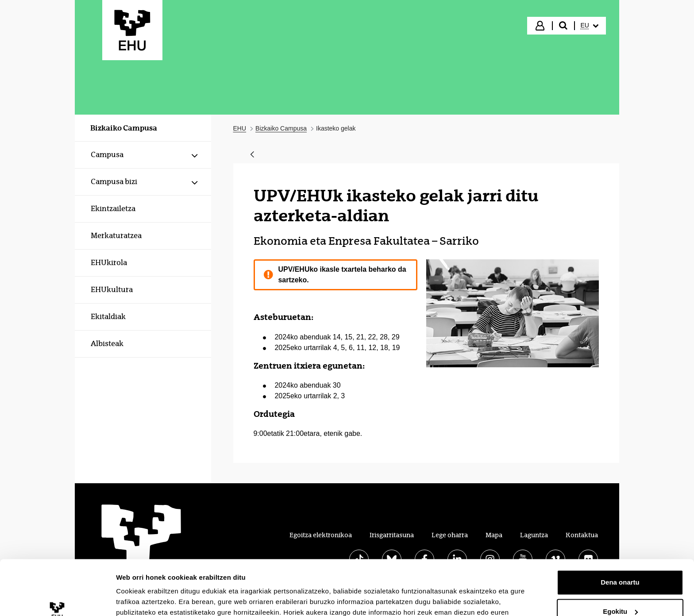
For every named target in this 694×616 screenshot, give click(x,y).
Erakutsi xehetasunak (150, 599)
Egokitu (620, 562)
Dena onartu (620, 533)
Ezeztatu (620, 591)
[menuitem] (590, 26)
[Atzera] (252, 155)
